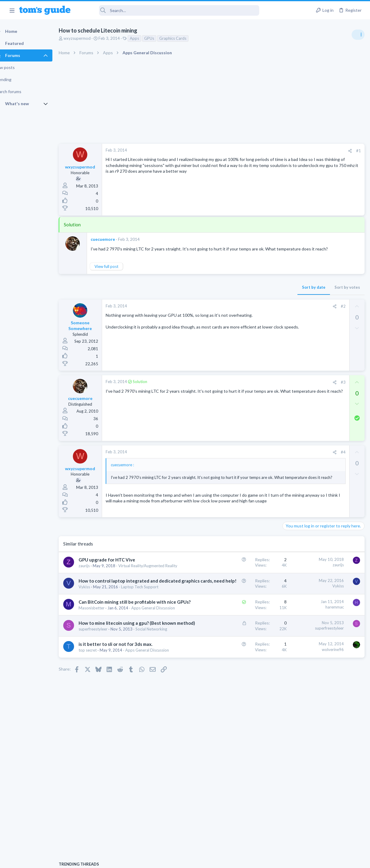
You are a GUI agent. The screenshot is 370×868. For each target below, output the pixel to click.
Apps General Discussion (111, 679)
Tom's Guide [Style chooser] (321, 834)
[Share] (253, 151)
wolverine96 (236, 739)
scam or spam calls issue (316, 340)
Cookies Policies (163, 860)
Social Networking (105, 719)
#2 (246, 312)
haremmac (238, 660)
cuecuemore (113, 239)
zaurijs (95, 595)
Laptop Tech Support (303, 392)
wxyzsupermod (88, 38)
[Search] (169, 10)
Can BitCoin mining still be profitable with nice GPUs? (113, 661)
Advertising (120, 860)
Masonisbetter (102, 674)
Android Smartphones (304, 357)
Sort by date (217, 293)
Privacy (201, 860)
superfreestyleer (104, 713)
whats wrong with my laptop (320, 404)
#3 (246, 388)
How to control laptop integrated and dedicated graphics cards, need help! (117, 622)
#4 (246, 458)
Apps (145, 38)
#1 (262, 151)
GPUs (160, 38)
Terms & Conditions (242, 860)
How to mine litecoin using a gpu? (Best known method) (116, 701)
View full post (117, 272)
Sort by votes (250, 293)
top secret (98, 746)
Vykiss (95, 634)
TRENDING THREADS (294, 328)
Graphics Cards (183, 38)
